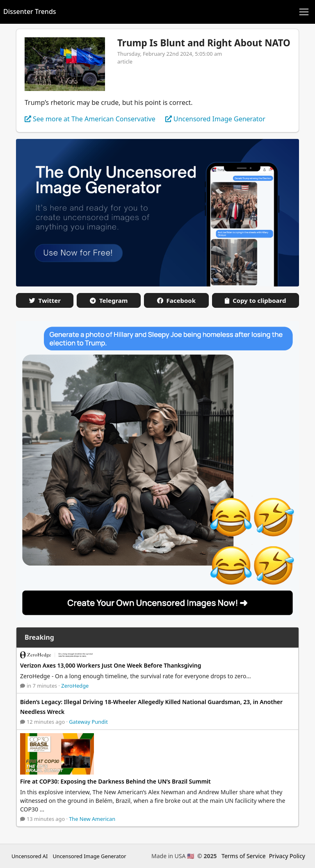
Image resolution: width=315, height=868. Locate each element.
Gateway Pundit (88, 722)
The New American (92, 819)
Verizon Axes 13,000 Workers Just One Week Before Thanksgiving (111, 665)
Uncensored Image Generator (89, 856)
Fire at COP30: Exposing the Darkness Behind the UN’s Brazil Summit (115, 781)
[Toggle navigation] (304, 12)
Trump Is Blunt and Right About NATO (204, 43)
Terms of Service (244, 856)
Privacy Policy (287, 856)
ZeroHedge (75, 686)
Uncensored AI (30, 856)
